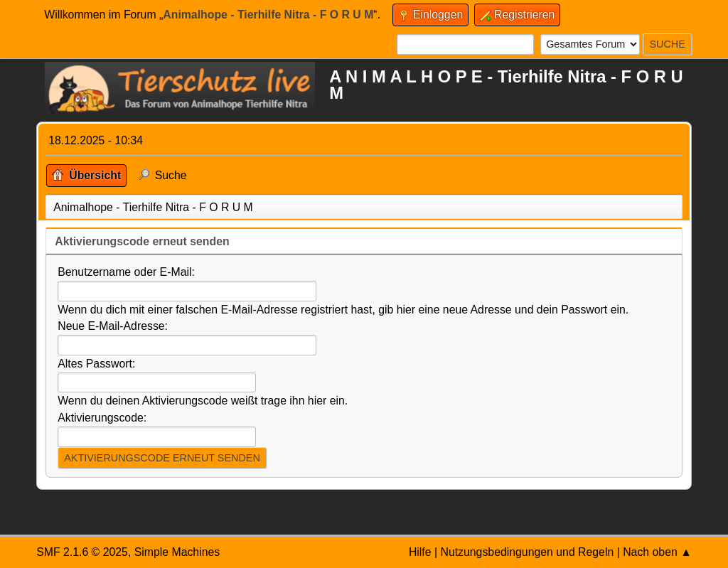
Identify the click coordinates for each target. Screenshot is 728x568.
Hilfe (420, 552)
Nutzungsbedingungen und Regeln (527, 552)
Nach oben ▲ (657, 552)
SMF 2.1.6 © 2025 (82, 552)
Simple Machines (177, 552)
